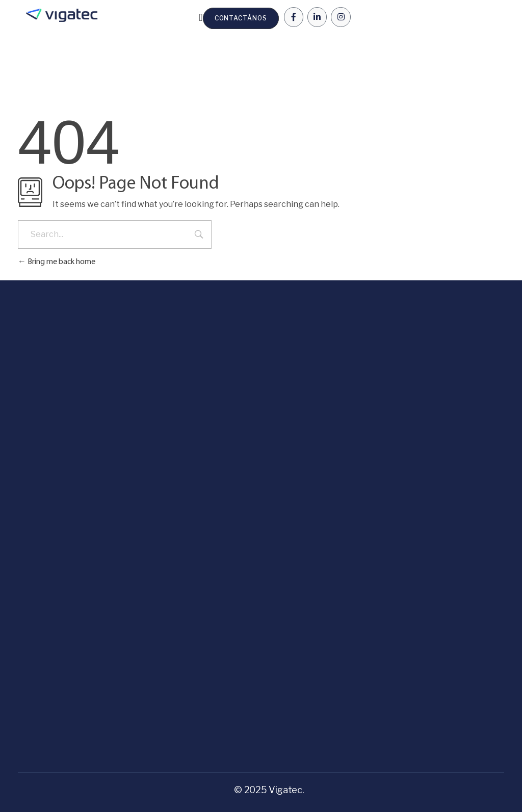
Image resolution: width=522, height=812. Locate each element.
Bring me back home (57, 262)
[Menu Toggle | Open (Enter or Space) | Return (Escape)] (201, 17)
